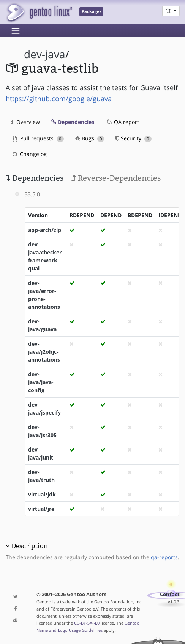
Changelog (29, 154)
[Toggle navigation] (16, 31)
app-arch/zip (45, 230)
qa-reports (164, 557)
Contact (170, 594)
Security (134, 138)
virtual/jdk (42, 494)
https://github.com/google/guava (59, 99)
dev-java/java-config (41, 382)
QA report (122, 122)
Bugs (90, 138)
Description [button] (30, 546)
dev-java (45, 54)
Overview (26, 122)
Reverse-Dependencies (116, 178)
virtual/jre (41, 509)
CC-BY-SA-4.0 (87, 623)
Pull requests (38, 138)
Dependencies (73, 122)
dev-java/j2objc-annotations (44, 352)
